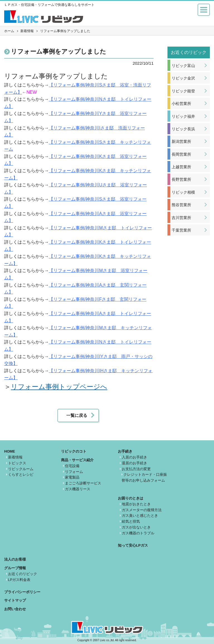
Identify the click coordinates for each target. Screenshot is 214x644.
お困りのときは (131, 498)
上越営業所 (181, 167)
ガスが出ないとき (136, 527)
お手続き (125, 451)
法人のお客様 (15, 559)
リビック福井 (183, 116)
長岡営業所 (181, 154)
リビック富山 (183, 66)
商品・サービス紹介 (77, 460)
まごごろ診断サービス (83, 483)
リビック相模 (183, 192)
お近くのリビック (23, 574)
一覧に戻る (77, 415)
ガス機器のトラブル (138, 533)
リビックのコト (74, 451)
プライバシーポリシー (22, 592)
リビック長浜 (183, 129)
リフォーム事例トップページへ (59, 387)
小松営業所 (181, 104)
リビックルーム (21, 469)
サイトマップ (15, 600)
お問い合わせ (15, 609)
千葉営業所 (181, 230)
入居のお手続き (134, 457)
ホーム (9, 31)
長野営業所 (181, 179)
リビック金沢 (183, 78)
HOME (10, 451)
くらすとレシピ (21, 474)
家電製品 (72, 477)
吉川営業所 (181, 218)
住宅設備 (72, 466)
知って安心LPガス (133, 545)
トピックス (17, 463)
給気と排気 (131, 521)
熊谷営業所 (181, 205)
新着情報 (27, 31)
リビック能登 (183, 91)
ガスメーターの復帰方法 (142, 510)
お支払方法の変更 (136, 469)
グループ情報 (15, 568)
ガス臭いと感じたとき (140, 516)
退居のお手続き (134, 463)
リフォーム (74, 472)
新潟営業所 (181, 141)
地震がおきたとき (136, 504)
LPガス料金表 (19, 580)
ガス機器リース (78, 489)
